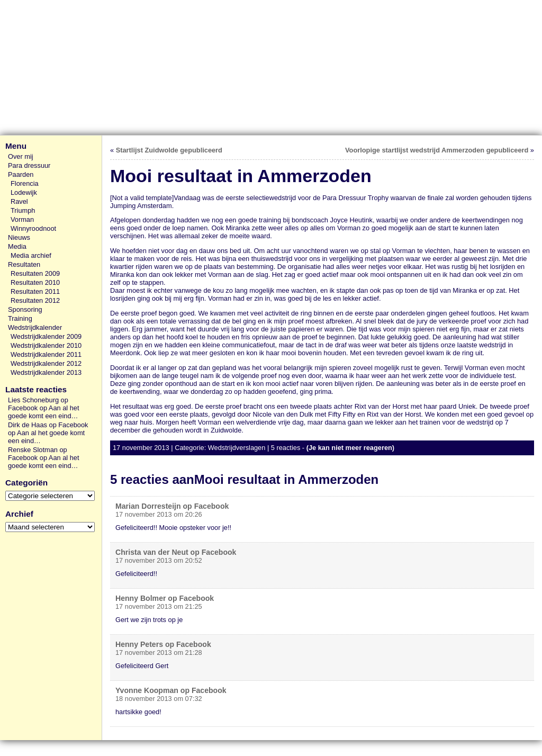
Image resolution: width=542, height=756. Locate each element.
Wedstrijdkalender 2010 (46, 345)
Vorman (22, 219)
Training (20, 318)
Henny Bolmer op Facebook (165, 598)
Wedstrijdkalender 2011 (46, 354)
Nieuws (19, 237)
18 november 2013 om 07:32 (159, 699)
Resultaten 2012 (35, 300)
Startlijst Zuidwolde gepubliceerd (169, 150)
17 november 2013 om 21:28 (159, 652)
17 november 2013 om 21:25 (159, 606)
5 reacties (286, 448)
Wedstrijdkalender (35, 327)
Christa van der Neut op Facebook (176, 552)
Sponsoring (25, 309)
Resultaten (24, 264)
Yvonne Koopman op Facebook (171, 690)
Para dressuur (29, 165)
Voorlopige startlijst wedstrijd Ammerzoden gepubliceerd (437, 150)
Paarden (21, 174)
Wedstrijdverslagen (237, 448)
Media (17, 246)
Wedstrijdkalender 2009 (46, 336)
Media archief (31, 255)
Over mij (21, 156)
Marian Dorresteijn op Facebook (172, 506)
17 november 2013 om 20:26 (159, 514)
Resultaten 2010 (35, 282)
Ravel (19, 201)
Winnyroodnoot (33, 228)
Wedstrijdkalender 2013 (46, 372)
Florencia (25, 183)
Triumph (23, 210)
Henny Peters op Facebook (163, 644)
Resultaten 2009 (35, 273)
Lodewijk (24, 192)
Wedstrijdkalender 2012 (46, 363)
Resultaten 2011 (35, 291)
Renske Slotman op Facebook (38, 454)
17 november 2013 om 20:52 (159, 560)
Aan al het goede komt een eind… (43, 412)
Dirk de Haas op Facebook (48, 425)
